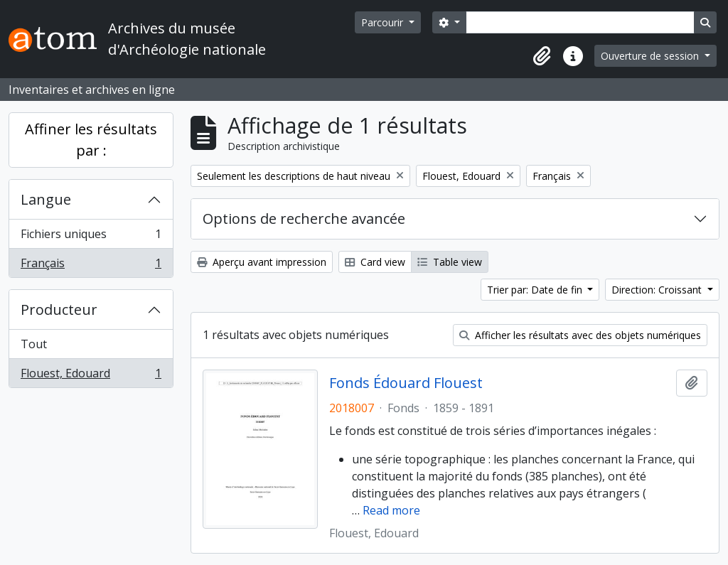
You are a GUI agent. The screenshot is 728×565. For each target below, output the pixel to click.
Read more (391, 510)
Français (91, 266)
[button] (542, 56)
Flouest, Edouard (91, 376)
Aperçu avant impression (262, 262)
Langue (46, 199)
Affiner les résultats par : (91, 140)
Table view (450, 262)
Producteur (59, 310)
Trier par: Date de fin (536, 290)
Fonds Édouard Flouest (406, 383)
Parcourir (384, 22)
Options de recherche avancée (304, 219)
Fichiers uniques (91, 237)
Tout (34, 344)
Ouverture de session (651, 56)
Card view (375, 262)
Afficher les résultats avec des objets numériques (580, 335)
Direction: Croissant (658, 290)
